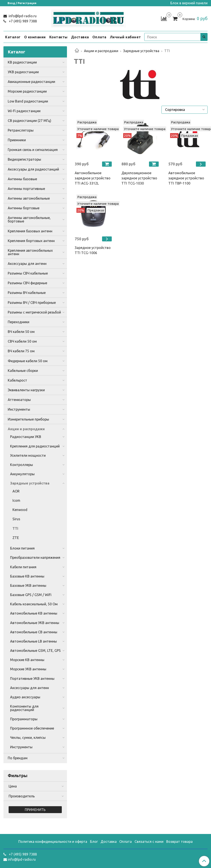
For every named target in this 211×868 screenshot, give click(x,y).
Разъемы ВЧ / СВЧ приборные (32, 303)
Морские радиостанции (27, 91)
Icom (16, 500)
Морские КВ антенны (27, 660)
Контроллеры (22, 465)
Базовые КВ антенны (27, 576)
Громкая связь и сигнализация (33, 150)
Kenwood (20, 510)
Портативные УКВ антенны (32, 679)
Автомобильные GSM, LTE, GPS (35, 651)
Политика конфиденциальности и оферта (53, 842)
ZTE (16, 538)
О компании (35, 37)
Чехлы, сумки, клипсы (28, 738)
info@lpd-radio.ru (22, 16)
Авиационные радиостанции (31, 82)
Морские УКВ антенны (28, 669)
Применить (35, 810)
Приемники (17, 140)
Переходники (19, 322)
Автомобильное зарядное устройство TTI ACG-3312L (93, 178)
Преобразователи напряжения (35, 557)
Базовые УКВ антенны (28, 585)
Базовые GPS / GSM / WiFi (31, 595)
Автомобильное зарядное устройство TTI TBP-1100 (186, 178)
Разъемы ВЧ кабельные (27, 293)
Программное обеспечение (32, 728)
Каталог (13, 37)
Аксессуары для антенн (27, 264)
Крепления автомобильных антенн (30, 252)
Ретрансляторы (21, 130)
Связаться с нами (149, 842)
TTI (15, 528)
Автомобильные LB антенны (33, 641)
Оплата (99, 37)
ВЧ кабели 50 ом (21, 332)
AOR (16, 491)
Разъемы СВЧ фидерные (27, 283)
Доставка (80, 37)
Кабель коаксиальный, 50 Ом (34, 604)
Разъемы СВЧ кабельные (28, 273)
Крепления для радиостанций (35, 446)
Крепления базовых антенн (30, 231)
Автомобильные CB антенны (34, 632)
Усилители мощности (28, 455)
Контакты (58, 37)
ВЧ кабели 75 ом (21, 351)
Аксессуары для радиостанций (33, 169)
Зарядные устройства (141, 51)
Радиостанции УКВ (26, 437)
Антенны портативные (26, 189)
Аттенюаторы (19, 400)
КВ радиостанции (22, 62)
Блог (94, 842)
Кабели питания (23, 567)
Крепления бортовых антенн (31, 241)
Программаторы (24, 719)
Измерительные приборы (28, 419)
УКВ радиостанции (23, 72)
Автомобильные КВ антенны (34, 613)
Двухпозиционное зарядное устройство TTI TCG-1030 (139, 178)
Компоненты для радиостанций (24, 708)
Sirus (16, 519)
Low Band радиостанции (28, 101)
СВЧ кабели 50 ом (22, 341)
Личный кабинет (125, 37)
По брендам (18, 758)
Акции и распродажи (101, 51)
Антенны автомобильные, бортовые (29, 219)
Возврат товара (179, 842)
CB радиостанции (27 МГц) (29, 121)
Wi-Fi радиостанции (24, 111)
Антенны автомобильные (29, 198)
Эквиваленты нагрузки (26, 390)
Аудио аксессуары (25, 697)
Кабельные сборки (23, 371)
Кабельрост (17, 380)
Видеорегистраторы (24, 159)
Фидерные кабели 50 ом (28, 361)
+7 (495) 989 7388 (22, 21)
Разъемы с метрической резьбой (34, 312)
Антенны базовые (22, 179)
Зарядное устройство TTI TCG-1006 (93, 250)
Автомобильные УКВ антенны (35, 623)
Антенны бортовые (24, 208)
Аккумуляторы (22, 474)
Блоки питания (22, 548)
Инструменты (19, 409)
